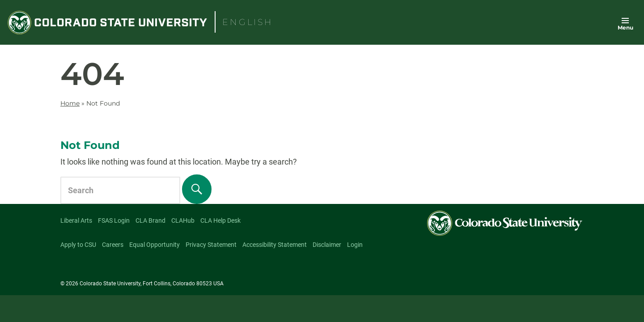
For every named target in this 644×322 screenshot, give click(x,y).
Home (70, 103)
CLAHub (183, 220)
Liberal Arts (76, 220)
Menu (625, 28)
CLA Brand (150, 220)
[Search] (197, 189)
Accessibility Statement (275, 245)
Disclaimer (327, 245)
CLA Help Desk (220, 220)
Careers (113, 245)
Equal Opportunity (155, 245)
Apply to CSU (78, 245)
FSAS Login (114, 220)
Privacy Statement (211, 245)
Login (355, 245)
